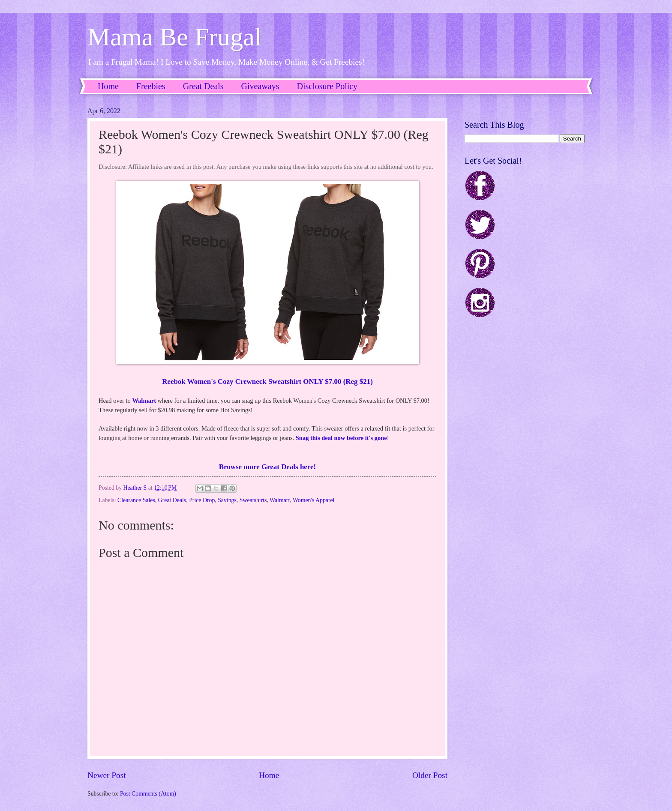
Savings (227, 500)
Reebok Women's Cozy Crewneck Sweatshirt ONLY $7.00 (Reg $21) (267, 382)
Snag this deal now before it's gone (341, 438)
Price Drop (202, 500)
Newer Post (107, 775)
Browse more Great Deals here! (267, 467)
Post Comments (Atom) (148, 794)
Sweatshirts (253, 500)
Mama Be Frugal (175, 37)
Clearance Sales (136, 500)
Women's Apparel (314, 500)
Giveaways (260, 86)
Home (108, 86)
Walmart (144, 401)
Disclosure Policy (327, 86)
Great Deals (203, 86)
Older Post (430, 775)
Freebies (151, 86)
